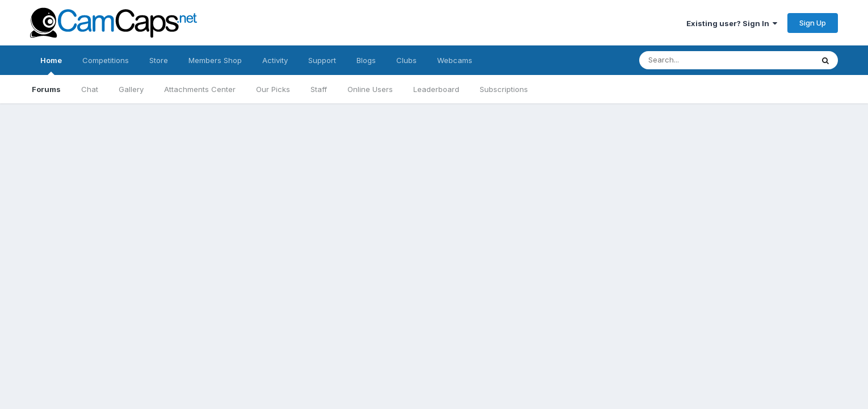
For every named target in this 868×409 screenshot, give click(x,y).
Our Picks (273, 89)
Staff (319, 89)
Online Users (370, 89)
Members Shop (215, 60)
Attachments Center (200, 89)
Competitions (106, 60)
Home (51, 65)
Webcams (455, 60)
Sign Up (813, 23)
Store (159, 60)
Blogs (366, 60)
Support (322, 60)
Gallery (131, 89)
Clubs (406, 60)
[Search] (715, 60)
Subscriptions (504, 89)
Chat (90, 89)
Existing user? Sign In (732, 23)
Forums (46, 89)
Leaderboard (436, 89)
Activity (275, 60)
